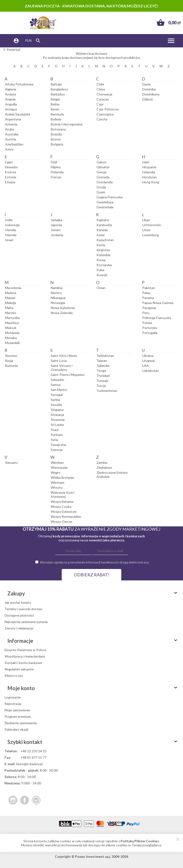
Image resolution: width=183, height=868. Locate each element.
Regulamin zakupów (19, 669)
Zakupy (93, 593)
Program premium (18, 716)
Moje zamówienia (17, 710)
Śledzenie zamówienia (21, 723)
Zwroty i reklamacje (19, 628)
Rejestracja (13, 704)
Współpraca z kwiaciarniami (25, 656)
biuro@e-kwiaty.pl (29, 764)
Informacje (93, 641)
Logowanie (13, 697)
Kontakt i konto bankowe (23, 663)
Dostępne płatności (19, 615)
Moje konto (93, 688)
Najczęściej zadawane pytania (26, 622)
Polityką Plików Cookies (140, 841)
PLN (28, 40)
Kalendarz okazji (16, 729)
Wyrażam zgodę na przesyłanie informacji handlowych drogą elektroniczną (94, 562)
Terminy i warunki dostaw (23, 609)
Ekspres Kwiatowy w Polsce (25, 650)
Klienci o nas (14, 676)
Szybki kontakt (93, 742)
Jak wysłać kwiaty (18, 602)
